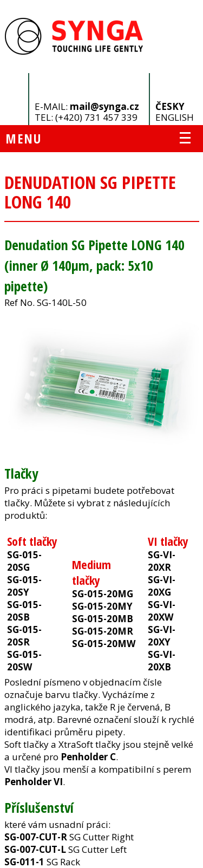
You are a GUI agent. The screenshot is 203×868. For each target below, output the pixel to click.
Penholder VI (34, 782)
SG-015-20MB (103, 619)
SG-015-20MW (104, 644)
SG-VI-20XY (162, 636)
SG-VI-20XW (162, 611)
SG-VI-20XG (162, 586)
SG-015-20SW (24, 661)
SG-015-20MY (102, 606)
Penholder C (88, 757)
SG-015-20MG (103, 594)
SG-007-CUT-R (36, 837)
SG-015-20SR (24, 636)
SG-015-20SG (24, 561)
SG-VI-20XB (162, 661)
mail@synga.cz (104, 106)
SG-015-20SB (24, 611)
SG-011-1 (24, 862)
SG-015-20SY (24, 586)
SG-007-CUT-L (35, 849)
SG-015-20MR (103, 631)
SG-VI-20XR (162, 561)
